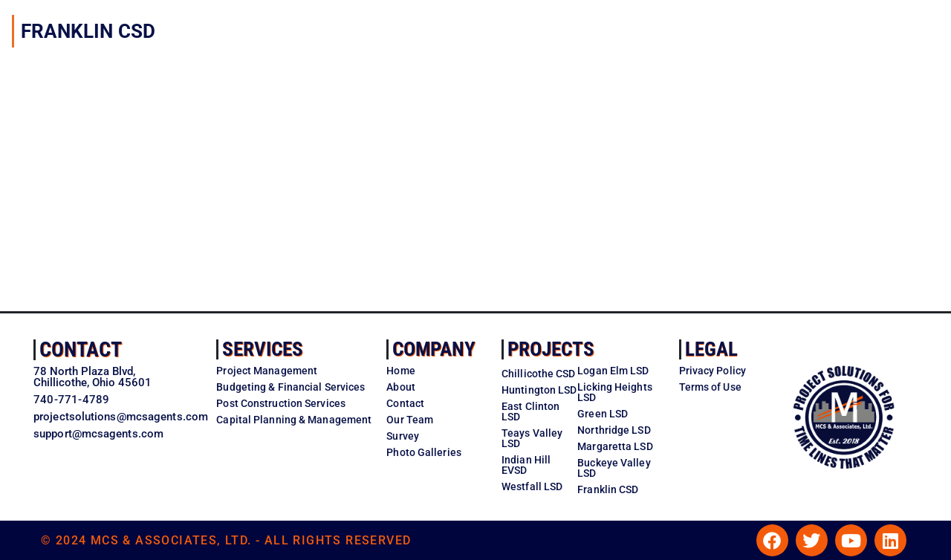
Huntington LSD (539, 390)
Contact (81, 349)
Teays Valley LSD (532, 438)
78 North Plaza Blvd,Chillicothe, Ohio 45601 (92, 377)
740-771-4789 (71, 400)
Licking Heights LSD (615, 392)
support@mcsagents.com (98, 434)
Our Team (410, 420)
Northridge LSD (614, 430)
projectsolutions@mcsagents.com (121, 417)
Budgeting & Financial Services (291, 387)
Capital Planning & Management (294, 420)
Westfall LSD (532, 486)
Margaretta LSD (615, 446)
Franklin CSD (608, 489)
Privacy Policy (713, 371)
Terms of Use (710, 387)
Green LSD (603, 414)
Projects (551, 349)
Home (400, 371)
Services (263, 349)
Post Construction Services (281, 403)
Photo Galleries (424, 452)
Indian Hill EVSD (526, 465)
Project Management (267, 371)
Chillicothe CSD (539, 374)
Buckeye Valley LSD (614, 468)
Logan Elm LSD (613, 371)
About (401, 387)
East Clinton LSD (530, 411)
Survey (403, 436)
